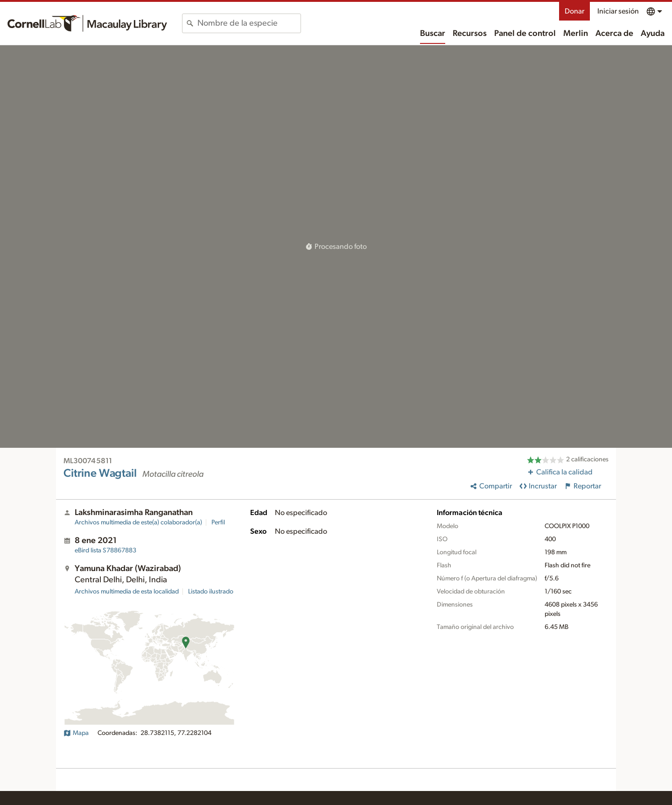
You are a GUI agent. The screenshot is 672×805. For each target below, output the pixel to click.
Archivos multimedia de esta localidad (127, 592)
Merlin (576, 34)
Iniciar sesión (618, 11)
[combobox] (249, 23)
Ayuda (653, 34)
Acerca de (614, 34)
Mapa (76, 733)
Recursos (470, 34)
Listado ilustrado (211, 592)
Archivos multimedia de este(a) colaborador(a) (138, 523)
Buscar (433, 34)
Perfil (218, 523)
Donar (574, 11)
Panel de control (525, 34)
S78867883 (105, 551)
